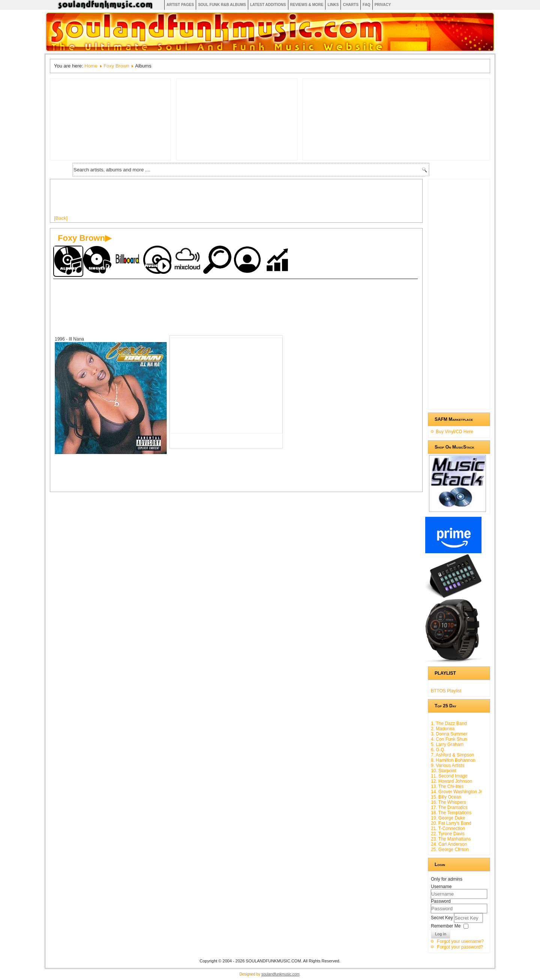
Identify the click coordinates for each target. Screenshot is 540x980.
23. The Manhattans (451, 839)
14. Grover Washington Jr (456, 792)
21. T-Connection (448, 828)
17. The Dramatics (449, 807)
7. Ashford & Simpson (452, 755)
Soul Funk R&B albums (222, 5)
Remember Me (446, 926)
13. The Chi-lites (447, 786)
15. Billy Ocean (446, 797)
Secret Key (442, 918)
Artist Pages (180, 5)
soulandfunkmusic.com (280, 974)
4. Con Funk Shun (449, 739)
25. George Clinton (450, 849)
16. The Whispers (448, 802)
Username (441, 887)
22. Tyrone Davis (448, 834)
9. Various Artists (448, 765)
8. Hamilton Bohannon (453, 760)
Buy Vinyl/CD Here (454, 432)
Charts (351, 5)
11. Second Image (449, 776)
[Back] (61, 218)
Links (333, 5)
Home (91, 66)
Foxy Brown (116, 66)
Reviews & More (307, 5)
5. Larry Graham (447, 744)
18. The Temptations (451, 813)
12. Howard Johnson (451, 781)
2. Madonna (443, 729)
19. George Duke (448, 818)
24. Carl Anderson (449, 844)
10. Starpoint (444, 771)
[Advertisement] (190, 200)
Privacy (383, 5)
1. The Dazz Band (449, 723)
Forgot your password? (460, 947)
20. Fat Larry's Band (451, 823)
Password (441, 901)
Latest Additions (268, 5)
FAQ (367, 5)
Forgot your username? (460, 941)
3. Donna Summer (449, 734)
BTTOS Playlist (446, 691)
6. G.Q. (438, 750)
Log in (441, 934)
